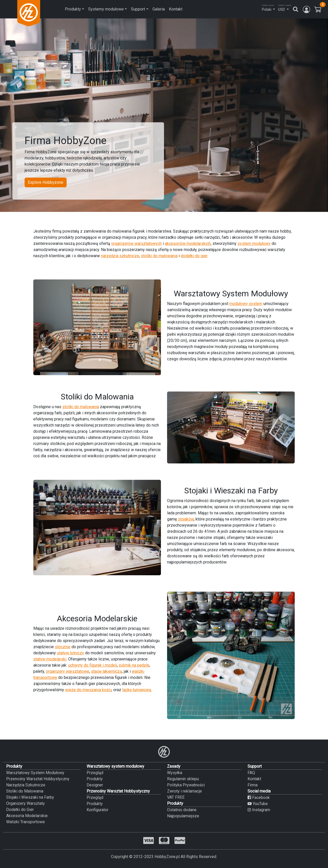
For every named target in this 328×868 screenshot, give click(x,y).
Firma (253, 785)
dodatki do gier (194, 256)
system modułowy (254, 243)
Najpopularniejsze (183, 816)
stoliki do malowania (159, 256)
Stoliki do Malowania (25, 791)
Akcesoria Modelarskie (27, 816)
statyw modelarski (50, 659)
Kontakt (176, 9)
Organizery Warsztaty (25, 803)
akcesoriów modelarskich (188, 243)
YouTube (258, 804)
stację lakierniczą (106, 671)
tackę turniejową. (137, 690)
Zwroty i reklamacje (184, 791)
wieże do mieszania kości (88, 690)
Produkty (95, 779)
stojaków (186, 519)
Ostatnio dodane (182, 810)
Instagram (259, 810)
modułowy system (246, 304)
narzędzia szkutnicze (120, 256)
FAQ (251, 773)
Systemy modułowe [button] (106, 9)
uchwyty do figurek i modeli (93, 665)
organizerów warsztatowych (136, 243)
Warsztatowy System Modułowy (35, 773)
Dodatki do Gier (20, 810)
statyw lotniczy (70, 653)
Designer (95, 785)
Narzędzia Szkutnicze (26, 785)
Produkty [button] (73, 9)
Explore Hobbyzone (46, 182)
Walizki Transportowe (25, 822)
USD (281, 9)
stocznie (63, 647)
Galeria (159, 9)
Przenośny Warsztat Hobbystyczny (38, 779)
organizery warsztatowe (68, 671)
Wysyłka (175, 773)
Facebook (259, 798)
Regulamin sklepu (183, 779)
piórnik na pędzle (134, 665)
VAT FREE (176, 797)
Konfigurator (98, 810)
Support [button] (138, 9)
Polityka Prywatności (186, 785)
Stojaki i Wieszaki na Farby (30, 797)
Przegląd (95, 773)
